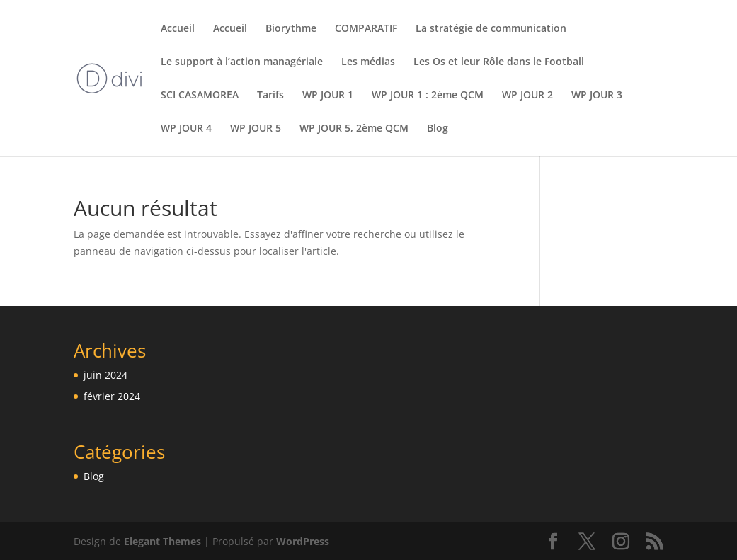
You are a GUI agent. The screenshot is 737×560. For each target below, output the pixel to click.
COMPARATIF (366, 29)
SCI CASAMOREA (200, 96)
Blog (438, 129)
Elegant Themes (162, 541)
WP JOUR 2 (527, 96)
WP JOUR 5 (256, 129)
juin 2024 (105, 375)
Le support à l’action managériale (242, 62)
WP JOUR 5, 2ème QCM (354, 129)
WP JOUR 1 (328, 96)
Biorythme (291, 29)
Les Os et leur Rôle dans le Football (499, 62)
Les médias (368, 62)
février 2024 (112, 396)
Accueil (178, 29)
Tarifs (270, 96)
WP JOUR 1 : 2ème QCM (428, 96)
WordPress (303, 541)
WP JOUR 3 (597, 96)
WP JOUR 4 (186, 129)
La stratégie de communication (491, 29)
